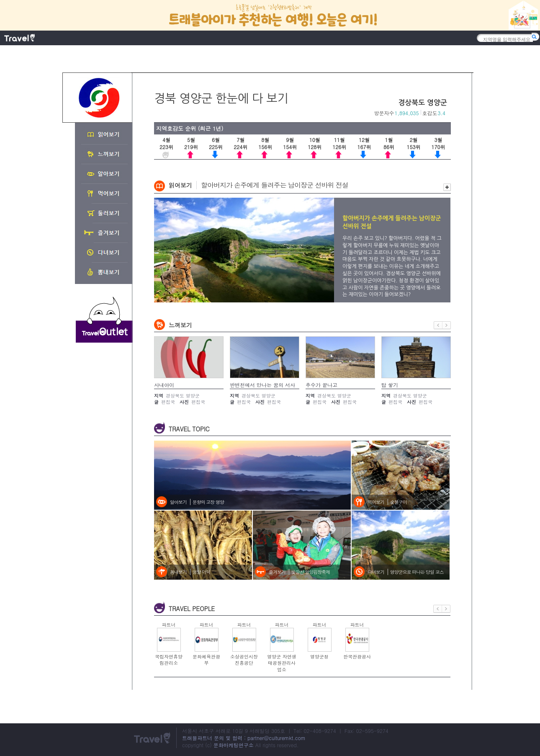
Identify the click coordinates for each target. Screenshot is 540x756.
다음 (447, 325)
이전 (438, 325)
